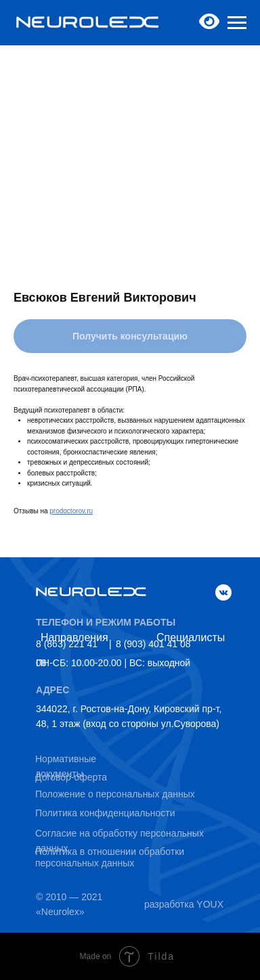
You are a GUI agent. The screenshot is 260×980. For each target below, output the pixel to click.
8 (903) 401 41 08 (153, 644)
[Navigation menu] (237, 23)
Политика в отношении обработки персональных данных (110, 857)
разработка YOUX (184, 904)
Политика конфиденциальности (105, 813)
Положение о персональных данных (115, 794)
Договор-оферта (71, 777)
